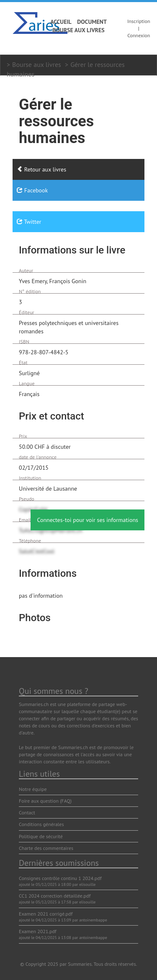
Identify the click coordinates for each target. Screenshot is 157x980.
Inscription (139, 21)
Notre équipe (33, 789)
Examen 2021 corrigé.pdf (46, 914)
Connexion (139, 35)
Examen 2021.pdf (38, 931)
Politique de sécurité (41, 836)
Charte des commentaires (46, 848)
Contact (27, 812)
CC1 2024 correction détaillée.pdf (55, 896)
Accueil (61, 22)
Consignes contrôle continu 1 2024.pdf (60, 878)
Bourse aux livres (78, 30)
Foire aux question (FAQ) (45, 801)
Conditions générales (41, 824)
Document (92, 22)
